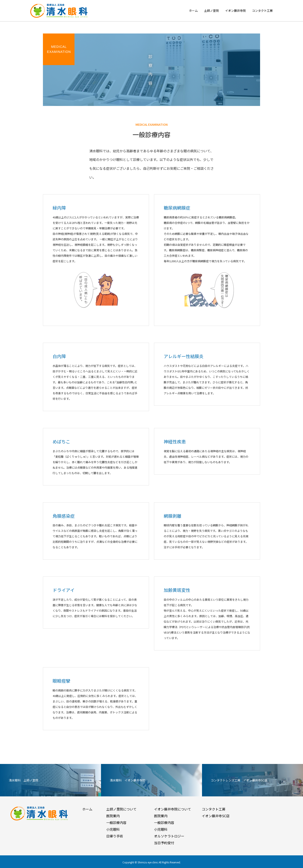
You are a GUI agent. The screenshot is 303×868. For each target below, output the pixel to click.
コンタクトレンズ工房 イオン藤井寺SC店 (239, 780)
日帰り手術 (115, 836)
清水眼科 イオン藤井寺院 (128, 780)
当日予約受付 (164, 843)
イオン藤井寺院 (235, 11)
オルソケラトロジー (169, 836)
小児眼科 (113, 829)
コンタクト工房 (262, 11)
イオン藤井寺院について (173, 809)
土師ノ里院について (121, 809)
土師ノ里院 (211, 11)
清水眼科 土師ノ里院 (24, 780)
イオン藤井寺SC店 (216, 816)
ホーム (193, 11)
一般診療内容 (116, 823)
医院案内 (113, 816)
